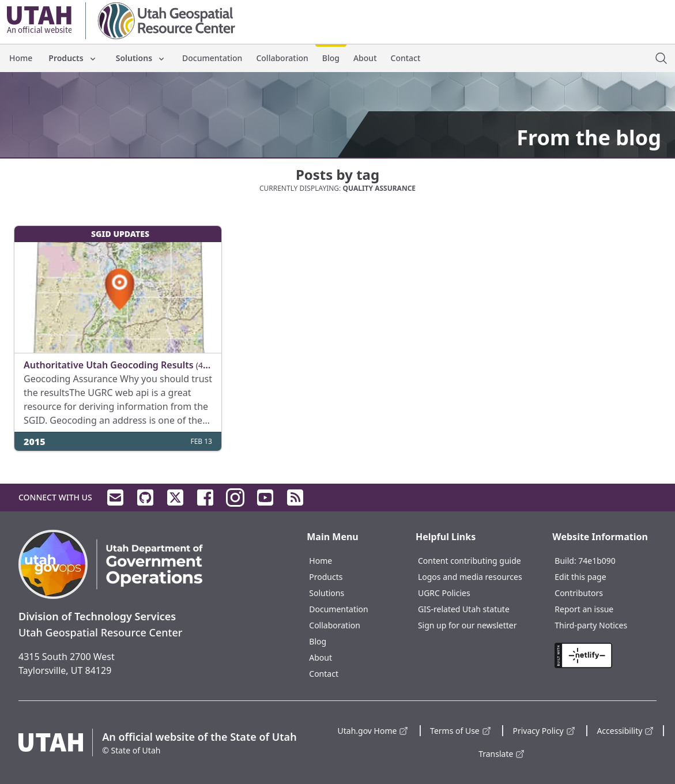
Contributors (579, 593)
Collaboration (282, 58)
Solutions (141, 58)
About (365, 58)
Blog (331, 58)
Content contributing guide (470, 561)
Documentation (212, 58)
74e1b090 (597, 561)
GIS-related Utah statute (464, 609)
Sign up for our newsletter (467, 625)
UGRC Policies (444, 593)
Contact (406, 58)
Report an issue (584, 609)
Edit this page (580, 577)
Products (73, 58)
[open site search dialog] (661, 58)
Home (21, 58)
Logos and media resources (470, 577)
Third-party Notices (591, 625)
